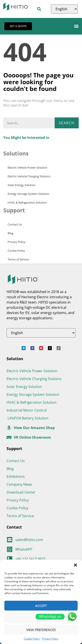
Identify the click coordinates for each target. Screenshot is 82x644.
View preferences (41, 630)
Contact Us (15, 224)
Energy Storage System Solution (28, 194)
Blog (10, 233)
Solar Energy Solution (22, 185)
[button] (75, 565)
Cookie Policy (32, 639)
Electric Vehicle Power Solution (27, 168)
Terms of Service (18, 259)
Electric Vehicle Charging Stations (29, 176)
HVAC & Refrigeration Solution (27, 202)
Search (67, 123)
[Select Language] (64, 9)
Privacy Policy (50, 639)
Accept (41, 606)
